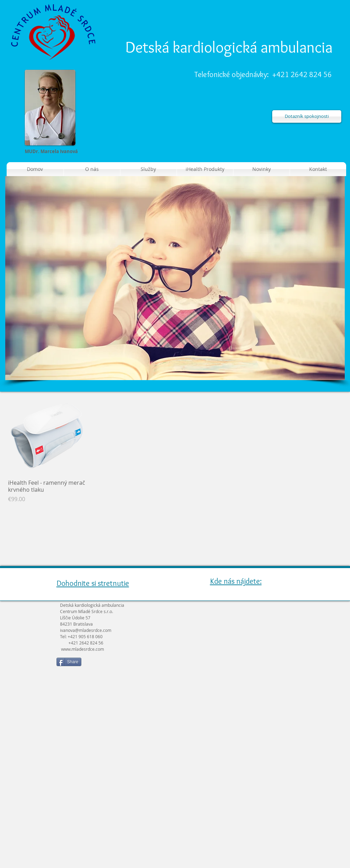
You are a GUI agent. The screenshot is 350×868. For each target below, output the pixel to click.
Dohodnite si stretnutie (93, 583)
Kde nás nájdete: (236, 581)
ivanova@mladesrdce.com (86, 630)
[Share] (69, 662)
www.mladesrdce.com (83, 649)
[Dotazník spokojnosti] (307, 116)
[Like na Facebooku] (128, 665)
